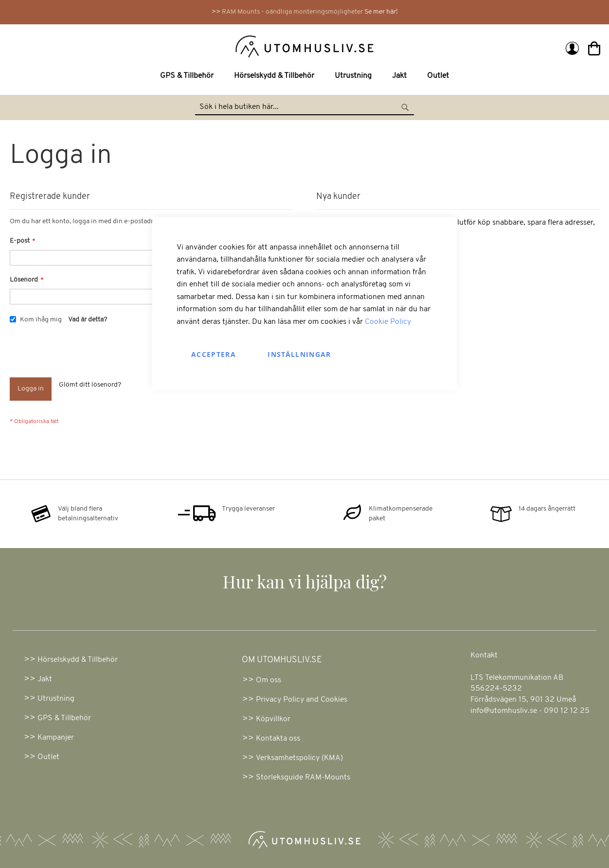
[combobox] (304, 107)
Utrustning (56, 699)
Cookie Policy (388, 322)
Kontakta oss (278, 739)
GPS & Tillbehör (64, 718)
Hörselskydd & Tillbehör (78, 660)
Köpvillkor (273, 719)
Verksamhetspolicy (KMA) (299, 758)
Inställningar (299, 354)
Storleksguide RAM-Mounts (303, 778)
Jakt (45, 679)
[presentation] (84, 354)
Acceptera (214, 354)
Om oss (269, 680)
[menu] (304, 76)
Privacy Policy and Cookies (302, 700)
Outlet (48, 757)
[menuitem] (189, 76)
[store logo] (158, 46)
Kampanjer (56, 738)
